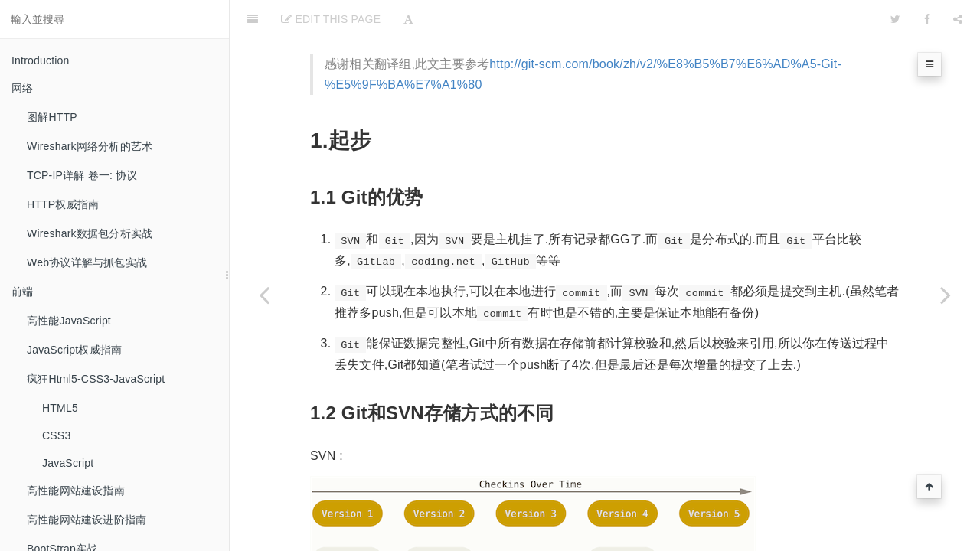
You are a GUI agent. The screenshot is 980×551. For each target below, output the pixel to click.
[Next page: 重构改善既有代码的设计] (946, 295)
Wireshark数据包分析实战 (90, 233)
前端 (22, 292)
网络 (22, 88)
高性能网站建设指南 (76, 491)
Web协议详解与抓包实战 (87, 262)
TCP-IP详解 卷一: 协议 (82, 175)
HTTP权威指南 (63, 204)
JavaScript (68, 463)
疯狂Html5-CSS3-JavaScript (96, 379)
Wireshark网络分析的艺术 (90, 146)
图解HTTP (52, 117)
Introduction (41, 60)
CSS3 (56, 435)
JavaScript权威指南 (74, 350)
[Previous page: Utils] (264, 295)
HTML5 (60, 408)
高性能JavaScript (69, 321)
